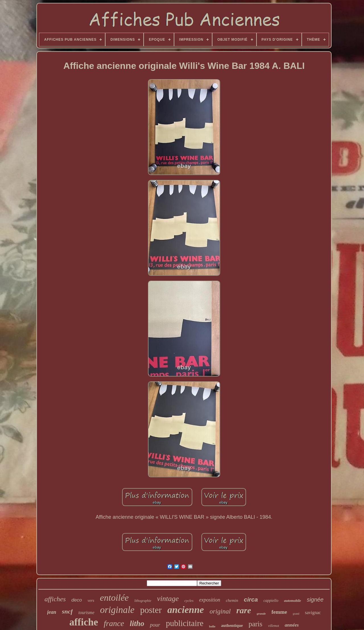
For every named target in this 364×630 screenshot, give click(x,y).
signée (315, 600)
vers (91, 601)
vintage (168, 599)
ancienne (186, 610)
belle (212, 626)
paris (256, 624)
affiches (55, 599)
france (114, 623)
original (220, 611)
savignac (313, 612)
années (292, 625)
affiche (84, 622)
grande (261, 613)
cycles (189, 601)
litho (137, 623)
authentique (232, 625)
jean (52, 612)
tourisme (86, 612)
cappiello (271, 601)
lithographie (143, 601)
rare (244, 610)
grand (296, 614)
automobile (293, 601)
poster (151, 610)
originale (117, 610)
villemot (274, 626)
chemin (232, 600)
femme (279, 612)
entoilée (114, 598)
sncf (67, 611)
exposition (210, 600)
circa (251, 599)
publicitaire (185, 623)
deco (77, 600)
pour (155, 625)
